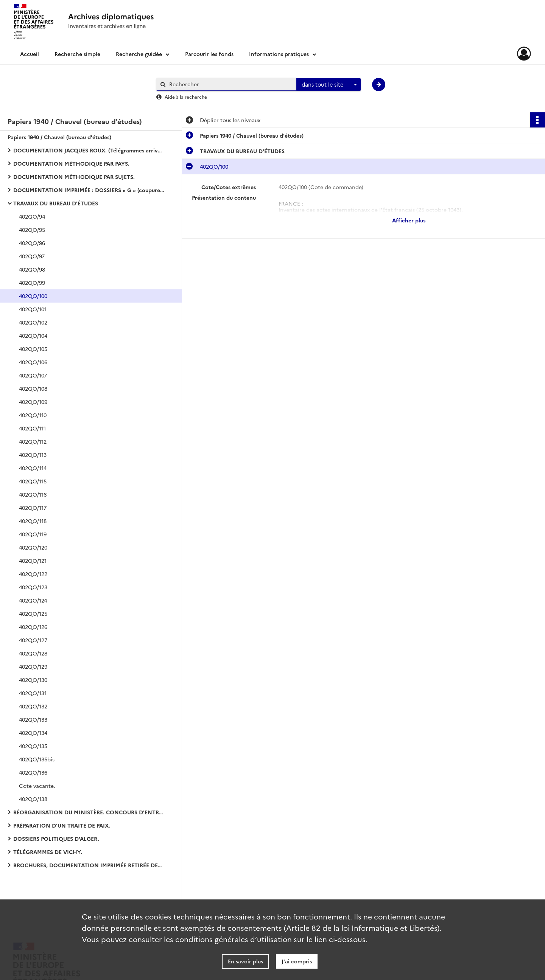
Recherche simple (77, 54)
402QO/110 (33, 415)
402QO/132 (33, 706)
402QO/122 (33, 574)
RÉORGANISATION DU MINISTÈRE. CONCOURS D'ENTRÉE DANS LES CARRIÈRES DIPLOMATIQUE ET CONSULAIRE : (89, 812)
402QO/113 (33, 455)
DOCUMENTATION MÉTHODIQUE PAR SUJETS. (74, 177)
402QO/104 (33, 335)
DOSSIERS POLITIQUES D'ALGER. (56, 839)
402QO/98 (32, 269)
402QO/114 (33, 468)
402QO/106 (33, 362)
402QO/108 (33, 388)
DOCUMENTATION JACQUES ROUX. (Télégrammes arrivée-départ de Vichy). (89, 150)
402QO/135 (33, 746)
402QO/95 (32, 230)
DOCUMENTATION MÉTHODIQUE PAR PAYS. (71, 163)
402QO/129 (33, 666)
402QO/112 (33, 441)
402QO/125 (33, 613)
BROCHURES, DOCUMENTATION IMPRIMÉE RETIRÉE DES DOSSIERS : (89, 865)
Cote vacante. (37, 786)
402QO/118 (33, 521)
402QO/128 (33, 653)
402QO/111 (32, 428)
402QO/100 (33, 296)
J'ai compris (297, 961)
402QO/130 (33, 680)
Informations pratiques (279, 54)
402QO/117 (33, 508)
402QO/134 (33, 733)
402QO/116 (33, 494)
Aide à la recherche (186, 97)
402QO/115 (33, 481)
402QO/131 (33, 693)
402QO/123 (33, 587)
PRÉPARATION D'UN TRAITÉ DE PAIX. (62, 825)
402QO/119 (33, 534)
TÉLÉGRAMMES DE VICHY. (48, 852)
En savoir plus (245, 961)
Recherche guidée (139, 54)
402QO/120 (33, 547)
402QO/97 (32, 256)
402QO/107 (33, 375)
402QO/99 (32, 283)
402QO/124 (33, 600)
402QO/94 (32, 216)
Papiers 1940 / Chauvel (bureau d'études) (59, 137)
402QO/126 (33, 627)
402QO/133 (33, 719)
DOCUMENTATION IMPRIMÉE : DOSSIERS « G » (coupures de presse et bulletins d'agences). (89, 190)
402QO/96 (32, 243)
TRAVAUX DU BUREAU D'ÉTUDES (56, 203)
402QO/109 (33, 402)
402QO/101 (33, 309)
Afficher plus (409, 220)
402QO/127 (33, 640)
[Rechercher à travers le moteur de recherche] (230, 84)
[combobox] (329, 85)
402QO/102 (33, 322)
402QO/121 (33, 561)
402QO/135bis (37, 759)
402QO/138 (33, 799)
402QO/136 (33, 772)
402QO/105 (33, 349)
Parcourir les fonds (209, 54)
